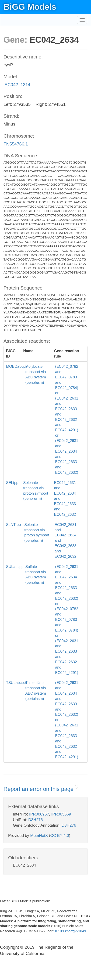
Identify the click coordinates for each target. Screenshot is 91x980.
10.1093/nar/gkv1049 (70, 931)
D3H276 (35, 820)
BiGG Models (30, 7)
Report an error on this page (39, 789)
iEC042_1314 (17, 85)
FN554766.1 (16, 144)
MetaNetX (39, 836)
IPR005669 (61, 814)
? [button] (77, 788)
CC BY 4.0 (59, 836)
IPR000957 (39, 814)
